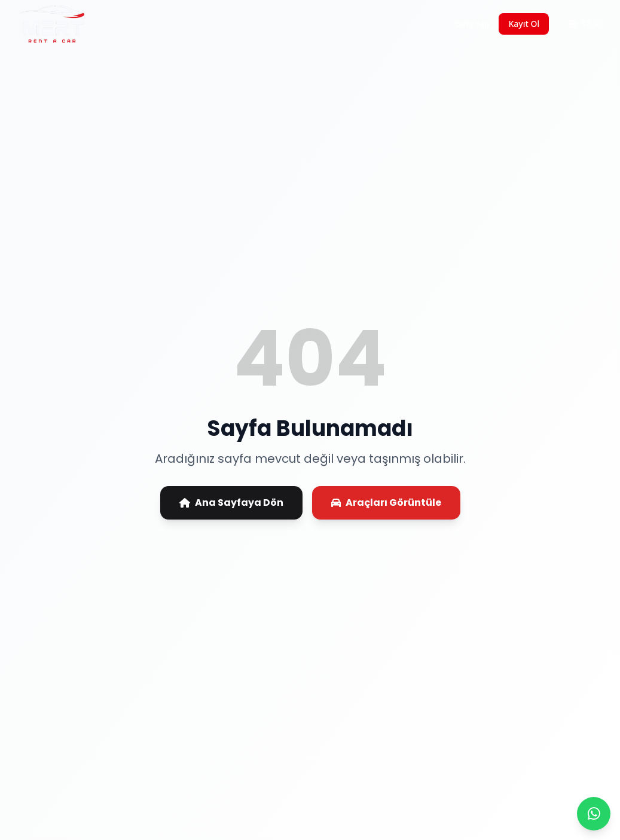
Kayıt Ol (524, 24)
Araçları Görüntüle (386, 503)
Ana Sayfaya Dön (231, 503)
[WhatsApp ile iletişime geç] (594, 814)
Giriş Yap (472, 24)
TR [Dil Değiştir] (584, 24)
